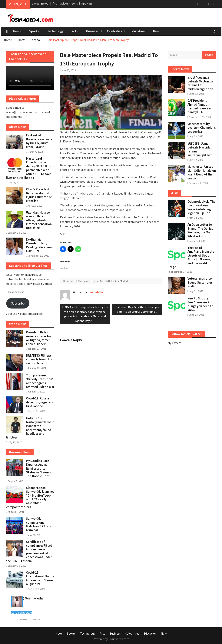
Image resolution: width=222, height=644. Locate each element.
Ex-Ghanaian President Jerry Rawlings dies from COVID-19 (39, 245)
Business (92, 31)
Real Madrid (121, 281)
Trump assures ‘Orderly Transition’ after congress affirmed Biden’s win (40, 381)
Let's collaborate (22, 613)
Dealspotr (36, 619)
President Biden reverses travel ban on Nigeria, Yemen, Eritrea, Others (39, 338)
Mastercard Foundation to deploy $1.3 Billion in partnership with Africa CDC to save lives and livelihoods (30, 168)
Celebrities (114, 31)
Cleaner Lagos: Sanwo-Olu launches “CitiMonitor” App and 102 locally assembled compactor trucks (30, 497)
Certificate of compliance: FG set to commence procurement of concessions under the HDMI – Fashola (29, 551)
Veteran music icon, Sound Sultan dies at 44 (201, 282)
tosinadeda (95, 292)
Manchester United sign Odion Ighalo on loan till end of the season (202, 172)
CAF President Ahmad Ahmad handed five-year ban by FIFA (199, 106)
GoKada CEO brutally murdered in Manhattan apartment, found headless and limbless (30, 428)
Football (69, 281)
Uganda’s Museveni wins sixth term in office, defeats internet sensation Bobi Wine (39, 220)
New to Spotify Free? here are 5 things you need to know (200, 304)
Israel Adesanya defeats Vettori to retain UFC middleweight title (200, 83)
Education (138, 31)
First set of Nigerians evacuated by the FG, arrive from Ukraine (40, 141)
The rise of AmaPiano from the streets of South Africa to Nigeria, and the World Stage (191, 257)
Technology (55, 31)
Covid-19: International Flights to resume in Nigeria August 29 (40, 578)
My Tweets (174, 343)
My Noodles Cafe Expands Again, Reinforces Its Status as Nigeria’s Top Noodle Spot (39, 469)
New (156, 31)
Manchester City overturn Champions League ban (202, 128)
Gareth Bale (107, 281)
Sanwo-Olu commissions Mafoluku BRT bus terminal (38, 524)
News (17, 31)
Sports (34, 31)
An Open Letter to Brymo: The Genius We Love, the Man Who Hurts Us (200, 230)
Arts (75, 31)
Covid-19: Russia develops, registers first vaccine (40, 402)
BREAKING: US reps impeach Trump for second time (39, 359)
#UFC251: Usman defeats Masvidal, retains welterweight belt (200, 149)
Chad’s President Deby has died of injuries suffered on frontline (39, 195)
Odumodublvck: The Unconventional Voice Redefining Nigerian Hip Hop (201, 207)
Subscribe (18, 303)
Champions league (88, 281)
